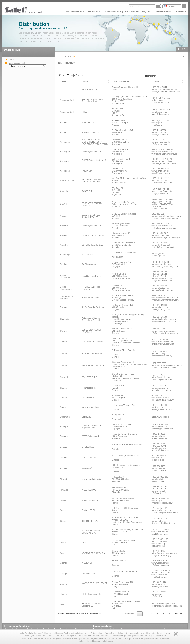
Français (172, 6)
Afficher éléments (71, 75)
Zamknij (176, 634)
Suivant (178, 614)
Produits (94, 11)
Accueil (61, 57)
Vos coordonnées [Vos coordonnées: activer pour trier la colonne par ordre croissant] (122, 81)
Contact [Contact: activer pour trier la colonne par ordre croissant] (157, 81)
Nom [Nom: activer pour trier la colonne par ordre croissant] (85, 81)
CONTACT (180, 11)
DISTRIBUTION (112, 11)
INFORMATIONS (75, 11)
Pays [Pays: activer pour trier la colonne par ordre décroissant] (64, 81)
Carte (11, 59)
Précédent (130, 614)
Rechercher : (164, 76)
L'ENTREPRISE (162, 11)
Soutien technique (137, 11)
